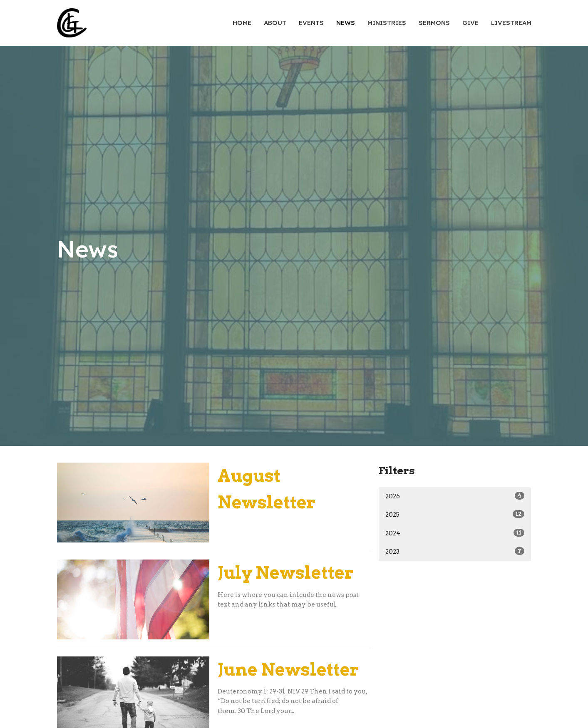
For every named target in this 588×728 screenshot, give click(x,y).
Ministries (387, 23)
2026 (455, 496)
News (346, 23)
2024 (455, 533)
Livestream (511, 23)
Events (311, 23)
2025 (455, 514)
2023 (455, 551)
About (275, 23)
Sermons (434, 23)
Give (470, 23)
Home (242, 23)
